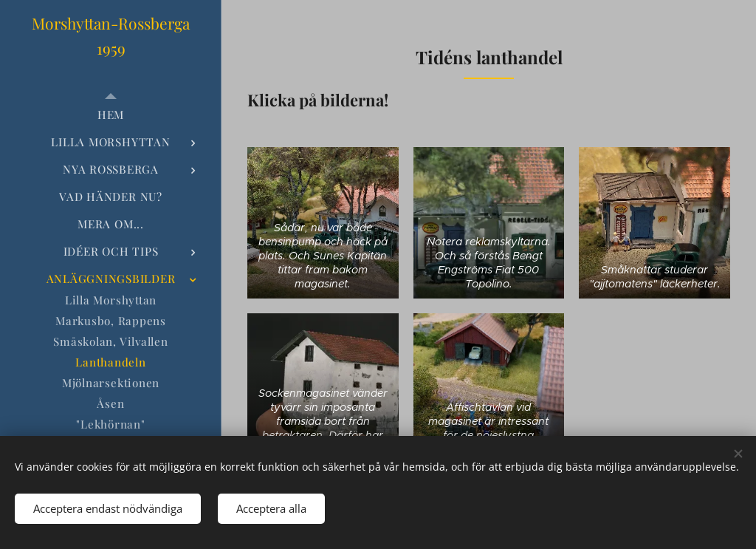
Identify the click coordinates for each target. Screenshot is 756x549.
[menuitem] (111, 115)
